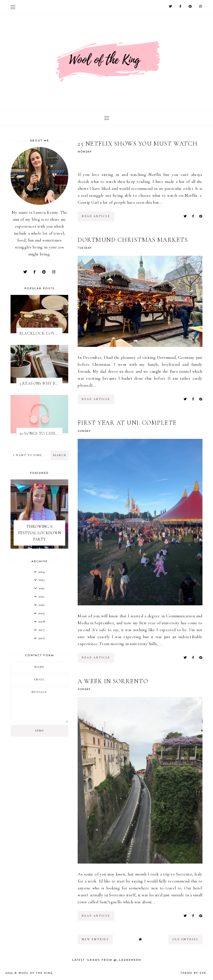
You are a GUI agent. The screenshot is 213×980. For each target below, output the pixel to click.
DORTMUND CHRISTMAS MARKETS (133, 240)
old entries (185, 939)
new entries (95, 939)
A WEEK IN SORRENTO (113, 681)
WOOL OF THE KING (36, 973)
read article (96, 216)
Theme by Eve (193, 973)
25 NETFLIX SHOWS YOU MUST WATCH (138, 144)
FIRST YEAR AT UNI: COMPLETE (127, 423)
